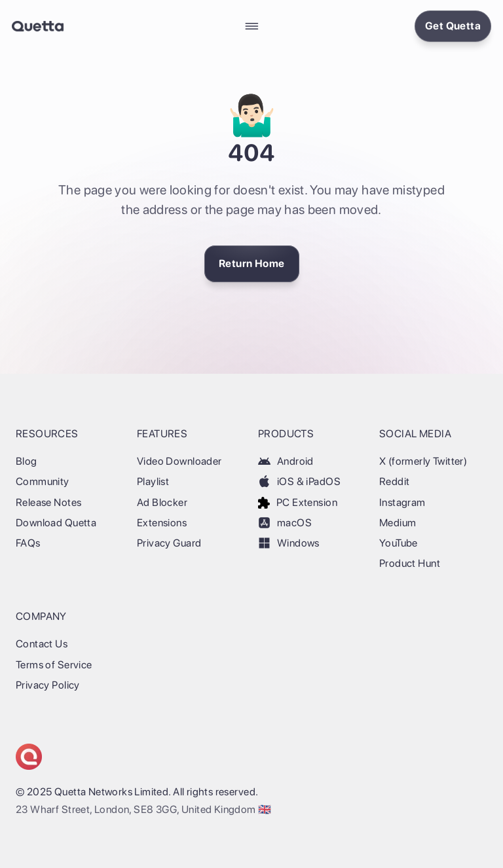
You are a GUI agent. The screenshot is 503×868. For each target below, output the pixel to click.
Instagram (402, 502)
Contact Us (42, 644)
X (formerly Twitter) (423, 461)
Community (43, 481)
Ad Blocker (162, 502)
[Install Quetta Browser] (453, 26)
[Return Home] (252, 264)
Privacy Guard (169, 543)
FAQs (28, 543)
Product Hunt (410, 563)
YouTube (399, 543)
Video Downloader (179, 461)
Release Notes (48, 502)
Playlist (153, 481)
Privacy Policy (48, 685)
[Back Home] (38, 26)
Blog (27, 461)
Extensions (162, 523)
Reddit (394, 481)
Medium (398, 523)
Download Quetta (56, 523)
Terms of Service (54, 665)
